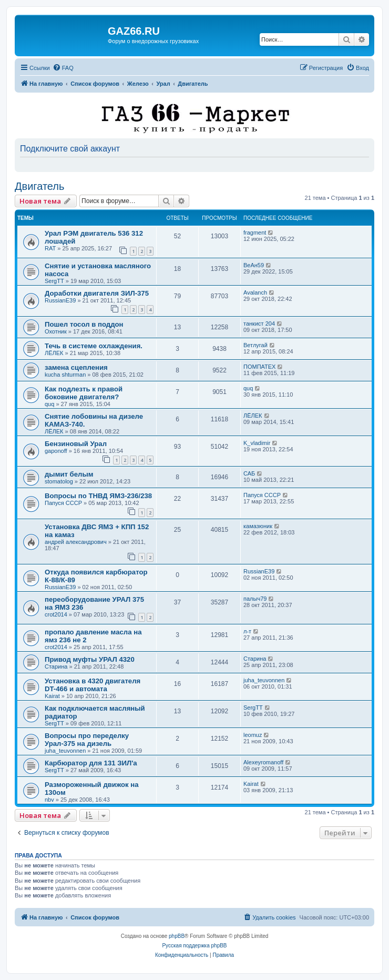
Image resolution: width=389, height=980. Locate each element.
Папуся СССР (63, 503)
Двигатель (39, 186)
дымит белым (69, 474)
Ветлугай (255, 345)
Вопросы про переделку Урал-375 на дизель (87, 740)
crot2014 (56, 614)
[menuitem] (63, 68)
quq (49, 404)
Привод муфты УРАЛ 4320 (90, 659)
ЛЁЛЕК (54, 353)
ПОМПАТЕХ (259, 367)
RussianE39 (60, 300)
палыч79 (255, 599)
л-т (247, 631)
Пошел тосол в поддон (84, 324)
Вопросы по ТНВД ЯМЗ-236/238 (98, 496)
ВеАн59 (254, 265)
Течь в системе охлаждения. (94, 346)
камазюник (258, 526)
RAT (50, 248)
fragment (255, 233)
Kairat (52, 696)
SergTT (54, 281)
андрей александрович (76, 542)
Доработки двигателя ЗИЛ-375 (97, 293)
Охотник (56, 331)
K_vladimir (257, 443)
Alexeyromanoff (263, 762)
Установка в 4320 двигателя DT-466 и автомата (93, 685)
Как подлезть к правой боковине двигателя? (84, 393)
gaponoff (56, 451)
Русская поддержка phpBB (194, 946)
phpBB (177, 936)
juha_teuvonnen (264, 680)
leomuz (253, 735)
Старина (56, 666)
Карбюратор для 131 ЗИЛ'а (91, 763)
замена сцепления (76, 367)
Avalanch (255, 292)
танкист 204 (259, 324)
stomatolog (59, 481)
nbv (49, 800)
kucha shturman (65, 375)
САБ (249, 473)
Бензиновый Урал (76, 444)
